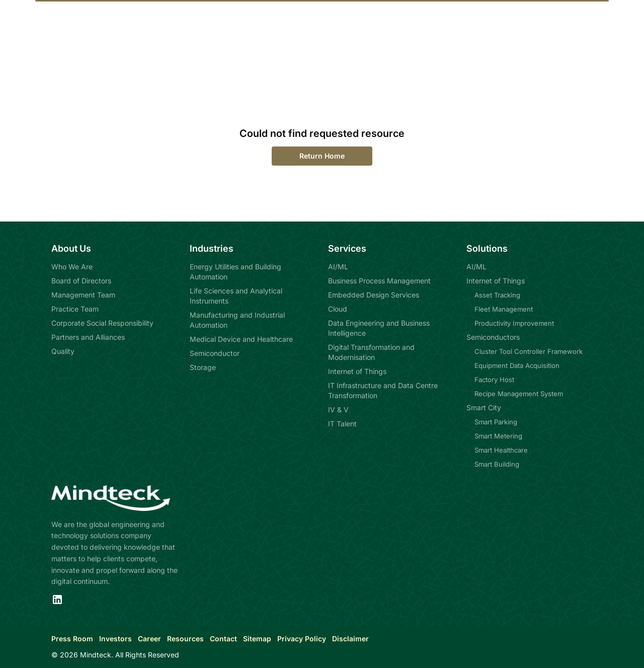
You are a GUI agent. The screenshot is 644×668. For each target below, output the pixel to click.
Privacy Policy (302, 639)
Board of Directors (81, 281)
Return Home (322, 156)
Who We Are (72, 267)
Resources (185, 639)
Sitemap (257, 639)
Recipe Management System (519, 394)
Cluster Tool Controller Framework (529, 351)
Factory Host (494, 380)
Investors (115, 639)
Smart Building (497, 464)
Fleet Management (504, 309)
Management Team (83, 295)
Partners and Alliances (88, 337)
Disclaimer (350, 639)
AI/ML (338, 267)
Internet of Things (357, 371)
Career (149, 639)
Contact (223, 639)
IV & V (338, 410)
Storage (203, 367)
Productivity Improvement (514, 323)
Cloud (338, 309)
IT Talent (342, 424)
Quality (63, 351)
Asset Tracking (497, 295)
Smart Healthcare (501, 450)
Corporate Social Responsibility (102, 323)
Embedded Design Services (374, 295)
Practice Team (75, 309)
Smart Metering (498, 436)
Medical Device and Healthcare (241, 339)
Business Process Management (379, 281)
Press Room (72, 639)
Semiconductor (215, 353)
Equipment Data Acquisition (517, 365)
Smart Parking (496, 422)
